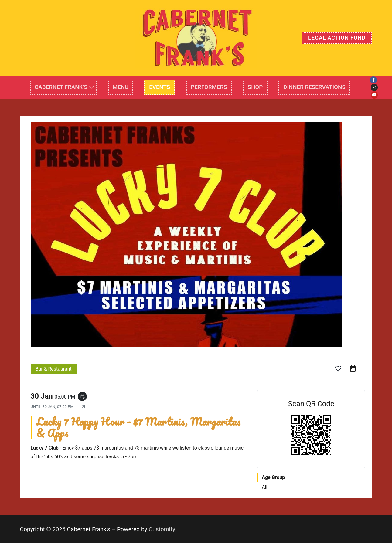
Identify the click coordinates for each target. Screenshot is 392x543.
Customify (162, 529)
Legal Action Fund (337, 38)
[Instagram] (374, 87)
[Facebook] (373, 80)
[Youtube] (374, 95)
